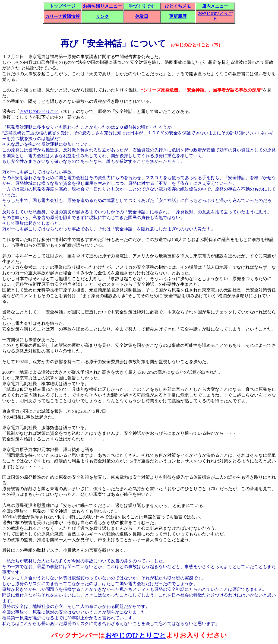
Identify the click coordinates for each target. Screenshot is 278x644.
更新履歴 (178, 16)
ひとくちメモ (178, 6)
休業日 (142, 16)
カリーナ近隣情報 (62, 16)
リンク (102, 16)
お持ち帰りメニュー (102, 6)
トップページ (62, 6)
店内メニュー (215, 6)
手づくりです (142, 6)
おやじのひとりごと (39, 111)
